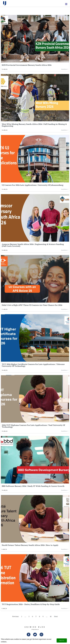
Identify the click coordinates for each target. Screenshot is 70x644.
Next (56, 616)
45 (51, 616)
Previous (15, 616)
